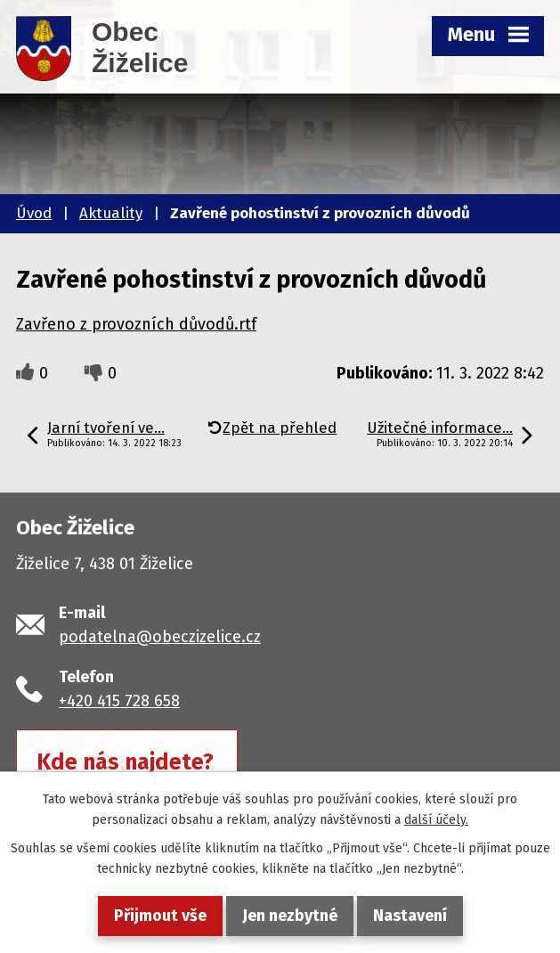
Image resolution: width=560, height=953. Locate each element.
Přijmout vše (160, 916)
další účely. (436, 820)
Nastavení (410, 916)
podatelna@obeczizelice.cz (160, 637)
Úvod (34, 213)
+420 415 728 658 (119, 701)
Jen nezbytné (290, 916)
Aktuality (111, 213)
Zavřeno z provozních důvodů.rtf (136, 324)
